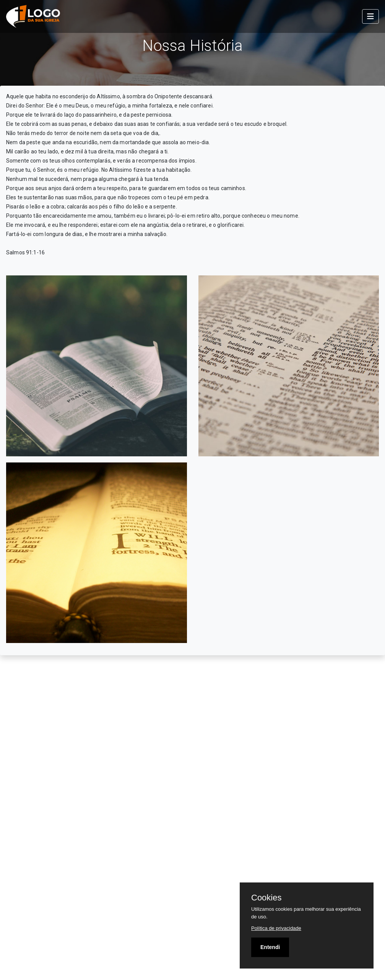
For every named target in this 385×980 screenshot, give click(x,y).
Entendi (270, 947)
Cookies (266, 898)
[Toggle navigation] (370, 16)
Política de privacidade (276, 928)
